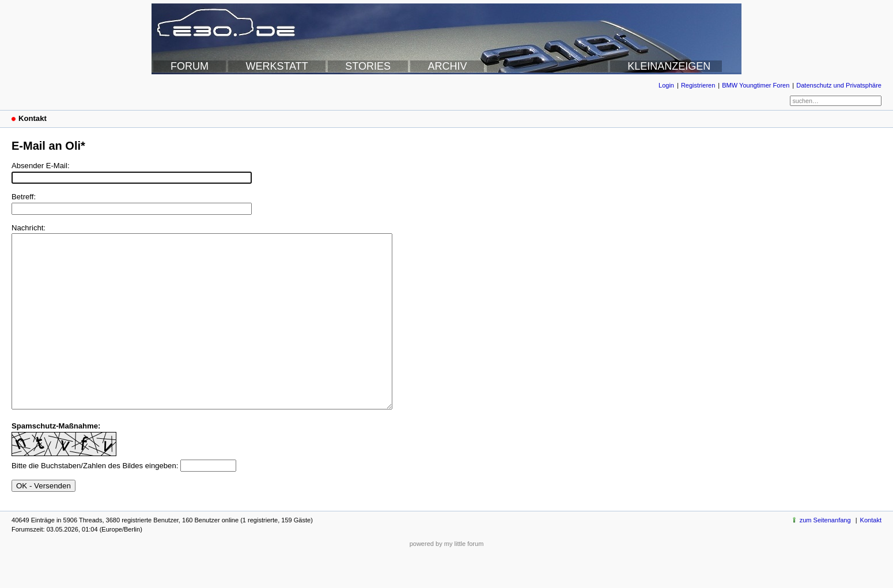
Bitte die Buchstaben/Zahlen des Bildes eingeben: (95, 500)
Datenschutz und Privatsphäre (839, 85)
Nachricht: (29, 228)
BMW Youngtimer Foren (756, 85)
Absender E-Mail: (41, 166)
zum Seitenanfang (825, 555)
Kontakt (871, 555)
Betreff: (24, 197)
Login (666, 85)
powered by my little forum (447, 578)
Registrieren (698, 85)
